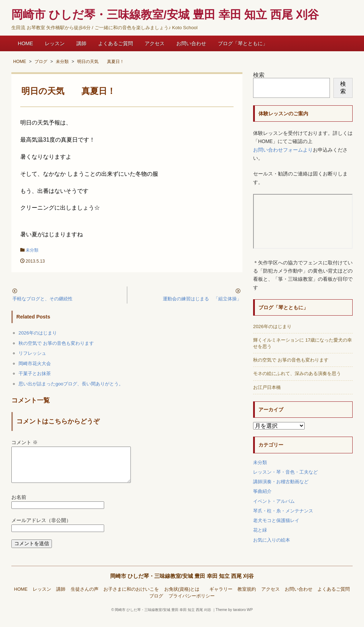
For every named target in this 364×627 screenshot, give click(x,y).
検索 (259, 75)
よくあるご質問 (116, 43)
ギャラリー (221, 598)
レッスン (55, 43)
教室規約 (247, 598)
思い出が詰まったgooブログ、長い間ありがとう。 (71, 384)
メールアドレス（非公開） (41, 529)
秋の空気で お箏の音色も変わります (56, 343)
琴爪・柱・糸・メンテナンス (283, 511)
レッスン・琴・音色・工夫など (285, 472)
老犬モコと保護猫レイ (276, 520)
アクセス (155, 43)
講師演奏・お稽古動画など (281, 482)
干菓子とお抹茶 (35, 373)
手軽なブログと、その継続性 (42, 299)
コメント (25, 442)
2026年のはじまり (38, 333)
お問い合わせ (191, 43)
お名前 (19, 506)
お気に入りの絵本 (272, 540)
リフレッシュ (32, 353)
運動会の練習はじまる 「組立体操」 (202, 299)
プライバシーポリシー (192, 605)
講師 (81, 43)
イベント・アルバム (274, 501)
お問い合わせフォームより (283, 150)
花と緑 (260, 530)
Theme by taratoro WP (234, 618)
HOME (25, 43)
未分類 (32, 250)
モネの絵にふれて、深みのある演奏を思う (297, 373)
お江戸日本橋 (267, 387)
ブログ (156, 605)
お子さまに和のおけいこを (131, 598)
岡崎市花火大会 (35, 363)
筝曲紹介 (262, 491)
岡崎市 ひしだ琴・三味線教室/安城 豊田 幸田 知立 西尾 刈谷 (182, 584)
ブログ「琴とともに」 (243, 43)
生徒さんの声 (85, 598)
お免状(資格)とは (184, 598)
